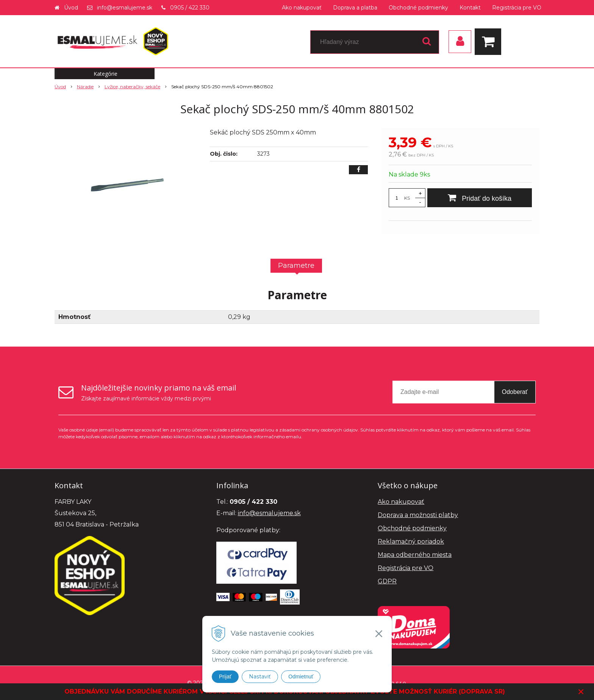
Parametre (296, 266)
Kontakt (470, 8)
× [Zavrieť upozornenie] (581, 691)
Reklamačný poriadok (411, 541)
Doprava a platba (355, 8)
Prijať (225, 677)
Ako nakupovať (302, 8)
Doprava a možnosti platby (418, 515)
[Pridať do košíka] (480, 198)
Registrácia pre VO (517, 8)
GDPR (387, 581)
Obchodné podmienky (418, 8)
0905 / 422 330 (190, 8)
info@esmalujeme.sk (125, 8)
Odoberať (515, 392)
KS (407, 198)
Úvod (71, 8)
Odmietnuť (301, 677)
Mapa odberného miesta (415, 555)
